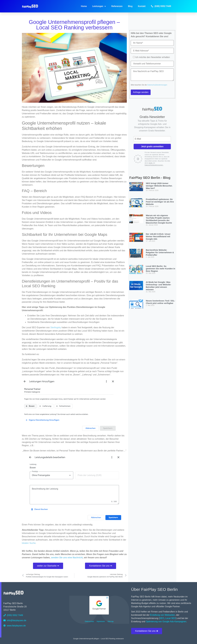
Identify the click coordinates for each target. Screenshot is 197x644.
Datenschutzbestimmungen (157, 85)
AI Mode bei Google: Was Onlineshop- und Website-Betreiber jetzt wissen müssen (159, 286)
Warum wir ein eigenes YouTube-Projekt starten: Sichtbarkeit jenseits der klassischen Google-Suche (159, 219)
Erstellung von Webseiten (163, 615)
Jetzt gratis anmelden (152, 146)
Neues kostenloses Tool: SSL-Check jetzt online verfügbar (160, 302)
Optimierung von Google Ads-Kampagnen (166, 622)
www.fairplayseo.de (15, 626)
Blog (130, 6)
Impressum (101, 621)
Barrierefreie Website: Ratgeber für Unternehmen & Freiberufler (160, 252)
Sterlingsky (56, 327)
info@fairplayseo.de (15, 620)
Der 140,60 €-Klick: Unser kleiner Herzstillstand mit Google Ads (158, 236)
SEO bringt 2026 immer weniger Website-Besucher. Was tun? (159, 186)
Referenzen (117, 6)
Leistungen (99, 6)
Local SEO (171, 618)
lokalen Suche (29, 543)
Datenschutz (89, 621)
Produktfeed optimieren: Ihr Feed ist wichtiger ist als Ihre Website (160, 202)
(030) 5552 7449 (13, 615)
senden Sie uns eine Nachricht (67, 558)
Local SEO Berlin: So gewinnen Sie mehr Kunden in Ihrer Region (160, 269)
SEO (162, 618)
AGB (151, 163)
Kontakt (142, 6)
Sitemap (110, 621)
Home (84, 6)
